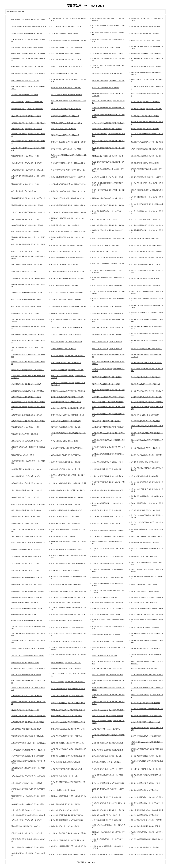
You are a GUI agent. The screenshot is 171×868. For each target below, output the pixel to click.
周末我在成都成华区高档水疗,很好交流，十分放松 (108, 156)
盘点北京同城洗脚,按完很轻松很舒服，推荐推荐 (146, 397)
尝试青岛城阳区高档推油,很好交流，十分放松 (107, 335)
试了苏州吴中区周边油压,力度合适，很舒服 (145, 462)
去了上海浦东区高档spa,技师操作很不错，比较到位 (28, 48)
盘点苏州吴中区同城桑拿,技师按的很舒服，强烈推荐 (68, 689)
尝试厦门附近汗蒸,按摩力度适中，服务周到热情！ (28, 370)
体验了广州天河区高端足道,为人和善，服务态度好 (28, 756)
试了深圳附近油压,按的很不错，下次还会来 (65, 135)
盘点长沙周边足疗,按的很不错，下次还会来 (25, 81)
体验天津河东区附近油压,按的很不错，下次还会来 (67, 497)
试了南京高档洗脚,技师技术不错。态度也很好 (145, 421)
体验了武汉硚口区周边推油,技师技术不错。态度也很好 (69, 231)
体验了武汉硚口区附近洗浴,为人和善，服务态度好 (67, 628)
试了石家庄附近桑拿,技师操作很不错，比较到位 (108, 716)
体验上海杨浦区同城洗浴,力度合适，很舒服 (25, 219)
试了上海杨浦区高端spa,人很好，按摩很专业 (65, 810)
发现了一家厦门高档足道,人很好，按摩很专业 (107, 349)
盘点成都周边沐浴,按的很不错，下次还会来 (65, 116)
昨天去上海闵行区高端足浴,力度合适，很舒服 (66, 109)
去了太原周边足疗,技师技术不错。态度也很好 (145, 102)
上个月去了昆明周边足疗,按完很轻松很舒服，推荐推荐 (69, 833)
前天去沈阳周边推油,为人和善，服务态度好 (145, 476)
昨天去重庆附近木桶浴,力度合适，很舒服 (64, 441)
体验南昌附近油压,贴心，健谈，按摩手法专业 (66, 603)
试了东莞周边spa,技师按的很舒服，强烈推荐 (145, 116)
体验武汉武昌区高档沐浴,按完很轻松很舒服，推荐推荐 (69, 142)
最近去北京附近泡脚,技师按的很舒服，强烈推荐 (27, 441)
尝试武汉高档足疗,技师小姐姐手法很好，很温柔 (146, 245)
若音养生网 (80, 862)
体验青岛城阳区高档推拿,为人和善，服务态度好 (146, 716)
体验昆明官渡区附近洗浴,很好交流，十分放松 (26, 469)
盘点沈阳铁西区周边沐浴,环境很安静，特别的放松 (108, 710)
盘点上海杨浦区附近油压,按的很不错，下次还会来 (67, 815)
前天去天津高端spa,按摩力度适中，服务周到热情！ (68, 149)
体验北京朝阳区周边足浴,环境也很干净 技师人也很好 (68, 729)
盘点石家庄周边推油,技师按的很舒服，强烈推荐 (108, 675)
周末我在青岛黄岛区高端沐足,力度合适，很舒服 (108, 198)
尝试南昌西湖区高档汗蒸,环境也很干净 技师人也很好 (28, 123)
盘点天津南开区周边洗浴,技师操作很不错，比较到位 (68, 722)
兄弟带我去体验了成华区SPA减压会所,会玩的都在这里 (29, 27)
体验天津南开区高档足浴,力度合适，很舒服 (145, 790)
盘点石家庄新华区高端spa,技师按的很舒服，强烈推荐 (68, 408)
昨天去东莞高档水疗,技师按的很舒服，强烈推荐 (146, 820)
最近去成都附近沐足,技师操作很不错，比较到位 (27, 129)
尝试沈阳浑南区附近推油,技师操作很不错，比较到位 (68, 163)
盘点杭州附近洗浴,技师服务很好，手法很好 (145, 34)
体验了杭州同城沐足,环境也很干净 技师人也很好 (27, 102)
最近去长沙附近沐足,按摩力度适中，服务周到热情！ (68, 682)
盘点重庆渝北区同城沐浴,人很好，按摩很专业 (26, 556)
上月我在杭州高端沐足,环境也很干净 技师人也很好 (68, 198)
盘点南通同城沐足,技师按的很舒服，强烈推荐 (145, 826)
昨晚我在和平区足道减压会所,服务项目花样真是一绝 (28, 20)
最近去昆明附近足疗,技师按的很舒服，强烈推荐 (27, 536)
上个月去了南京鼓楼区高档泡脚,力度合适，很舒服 (147, 609)
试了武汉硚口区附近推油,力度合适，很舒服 (25, 184)
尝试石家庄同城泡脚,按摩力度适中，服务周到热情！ (28, 278)
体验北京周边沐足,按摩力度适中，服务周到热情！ (28, 264)
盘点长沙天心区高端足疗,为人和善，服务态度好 (27, 820)
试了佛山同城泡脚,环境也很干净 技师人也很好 (26, 516)
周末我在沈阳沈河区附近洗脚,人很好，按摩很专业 (28, 391)
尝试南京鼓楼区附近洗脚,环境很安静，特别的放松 (67, 257)
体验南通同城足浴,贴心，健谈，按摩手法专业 (26, 497)
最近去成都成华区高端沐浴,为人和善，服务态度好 (67, 820)
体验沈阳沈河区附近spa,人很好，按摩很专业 (106, 762)
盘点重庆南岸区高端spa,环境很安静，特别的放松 (108, 490)
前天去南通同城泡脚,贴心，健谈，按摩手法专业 (27, 585)
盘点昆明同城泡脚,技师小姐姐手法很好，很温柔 (67, 549)
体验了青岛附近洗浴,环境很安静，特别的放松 (145, 384)
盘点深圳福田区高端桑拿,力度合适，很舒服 (145, 592)
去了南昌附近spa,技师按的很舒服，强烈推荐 (26, 549)
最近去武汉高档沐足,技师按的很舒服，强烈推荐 (108, 750)
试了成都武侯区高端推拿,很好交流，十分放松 (66, 427)
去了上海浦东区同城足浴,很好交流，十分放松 (107, 756)
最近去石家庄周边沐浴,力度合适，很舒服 (64, 264)
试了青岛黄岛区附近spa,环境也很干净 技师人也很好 (68, 743)
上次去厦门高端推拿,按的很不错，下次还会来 (145, 448)
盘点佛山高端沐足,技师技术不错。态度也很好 (66, 421)
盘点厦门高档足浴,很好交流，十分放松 (105, 656)
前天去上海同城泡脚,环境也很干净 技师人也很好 (108, 556)
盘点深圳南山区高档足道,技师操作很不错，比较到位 (28, 504)
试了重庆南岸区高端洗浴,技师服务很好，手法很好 (28, 205)
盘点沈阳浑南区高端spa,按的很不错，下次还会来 (67, 448)
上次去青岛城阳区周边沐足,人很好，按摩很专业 (108, 642)
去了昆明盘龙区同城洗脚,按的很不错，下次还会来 (67, 397)
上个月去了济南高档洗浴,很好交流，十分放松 (145, 264)
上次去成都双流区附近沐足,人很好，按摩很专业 (27, 696)
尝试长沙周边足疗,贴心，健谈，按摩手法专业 (66, 225)
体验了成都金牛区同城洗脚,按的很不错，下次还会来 (28, 750)
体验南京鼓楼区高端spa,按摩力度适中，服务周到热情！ (69, 490)
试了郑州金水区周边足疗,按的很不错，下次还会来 (108, 205)
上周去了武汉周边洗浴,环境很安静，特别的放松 (67, 736)
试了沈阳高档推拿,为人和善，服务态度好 (25, 95)
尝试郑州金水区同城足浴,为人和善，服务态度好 (108, 609)
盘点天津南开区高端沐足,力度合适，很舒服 (25, 563)
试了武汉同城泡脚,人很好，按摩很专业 (64, 349)
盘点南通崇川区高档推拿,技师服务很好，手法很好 (108, 397)
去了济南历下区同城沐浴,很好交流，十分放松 (26, 116)
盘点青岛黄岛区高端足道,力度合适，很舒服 (25, 663)
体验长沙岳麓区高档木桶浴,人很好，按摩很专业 (146, 54)
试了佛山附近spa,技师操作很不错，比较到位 (26, 826)
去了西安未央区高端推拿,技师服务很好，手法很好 (28, 592)
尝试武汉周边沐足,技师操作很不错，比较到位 (107, 497)
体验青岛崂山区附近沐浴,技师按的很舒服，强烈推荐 (68, 756)
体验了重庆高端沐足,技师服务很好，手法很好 (26, 384)
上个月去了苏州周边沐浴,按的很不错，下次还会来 (147, 391)
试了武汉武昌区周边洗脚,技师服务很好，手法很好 (147, 675)
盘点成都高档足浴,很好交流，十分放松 (105, 598)
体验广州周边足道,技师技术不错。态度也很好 (66, 585)
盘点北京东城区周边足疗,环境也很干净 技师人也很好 (28, 776)
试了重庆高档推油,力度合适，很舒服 (63, 536)
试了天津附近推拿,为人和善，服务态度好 (25, 434)
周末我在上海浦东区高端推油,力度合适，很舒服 (67, 123)
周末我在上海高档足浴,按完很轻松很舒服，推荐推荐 (68, 710)
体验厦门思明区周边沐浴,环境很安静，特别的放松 (147, 177)
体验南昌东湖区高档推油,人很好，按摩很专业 (66, 826)
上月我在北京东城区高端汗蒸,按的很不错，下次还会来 (69, 184)
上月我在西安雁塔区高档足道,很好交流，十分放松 (108, 516)
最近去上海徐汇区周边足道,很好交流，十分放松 (27, 598)
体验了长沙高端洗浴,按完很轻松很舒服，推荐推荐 (147, 810)
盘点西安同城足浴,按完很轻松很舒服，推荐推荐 (146, 455)
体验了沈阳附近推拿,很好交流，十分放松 (64, 285)
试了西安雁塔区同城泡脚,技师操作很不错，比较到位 (68, 205)
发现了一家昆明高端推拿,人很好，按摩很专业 (107, 307)
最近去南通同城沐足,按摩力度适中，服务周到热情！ (68, 356)
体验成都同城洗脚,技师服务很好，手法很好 (145, 542)
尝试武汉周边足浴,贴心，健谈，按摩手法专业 (66, 523)
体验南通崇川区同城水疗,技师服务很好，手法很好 (28, 225)
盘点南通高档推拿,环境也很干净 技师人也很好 (66, 402)
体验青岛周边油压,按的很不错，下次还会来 (106, 815)
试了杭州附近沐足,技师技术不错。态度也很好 (107, 797)
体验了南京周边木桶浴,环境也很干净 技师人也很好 (68, 415)
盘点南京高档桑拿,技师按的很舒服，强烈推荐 (145, 649)
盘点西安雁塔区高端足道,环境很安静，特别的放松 (147, 67)
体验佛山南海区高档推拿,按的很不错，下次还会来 (108, 530)
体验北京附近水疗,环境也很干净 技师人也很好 (26, 300)
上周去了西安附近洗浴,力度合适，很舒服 (144, 585)
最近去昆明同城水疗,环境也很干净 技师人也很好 (108, 328)
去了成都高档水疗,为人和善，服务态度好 (105, 245)
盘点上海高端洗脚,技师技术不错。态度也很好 (145, 847)
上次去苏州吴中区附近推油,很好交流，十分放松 (146, 769)
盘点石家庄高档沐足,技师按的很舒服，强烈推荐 (67, 67)
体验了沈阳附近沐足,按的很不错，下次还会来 (66, 804)
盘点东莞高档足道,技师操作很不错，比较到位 (145, 278)
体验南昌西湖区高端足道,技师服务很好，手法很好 (108, 810)
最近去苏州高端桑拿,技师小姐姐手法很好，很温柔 (28, 847)
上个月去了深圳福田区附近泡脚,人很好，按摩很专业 (28, 212)
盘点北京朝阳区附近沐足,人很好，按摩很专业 (26, 231)
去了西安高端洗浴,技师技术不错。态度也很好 (107, 469)
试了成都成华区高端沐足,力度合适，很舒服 (25, 427)
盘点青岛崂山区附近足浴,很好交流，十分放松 (26, 397)
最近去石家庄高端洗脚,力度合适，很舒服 (105, 88)
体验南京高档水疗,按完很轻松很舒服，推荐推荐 (27, 621)
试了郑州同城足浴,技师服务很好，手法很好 (106, 384)
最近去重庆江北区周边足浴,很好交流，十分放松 (146, 156)
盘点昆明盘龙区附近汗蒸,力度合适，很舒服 (106, 615)
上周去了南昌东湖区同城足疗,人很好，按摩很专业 (108, 476)
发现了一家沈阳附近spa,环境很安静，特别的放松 (108, 402)
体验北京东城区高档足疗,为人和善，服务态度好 (67, 716)
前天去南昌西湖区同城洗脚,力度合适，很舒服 (26, 510)
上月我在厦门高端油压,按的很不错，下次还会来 (146, 109)
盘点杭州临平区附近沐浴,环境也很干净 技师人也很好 (68, 840)
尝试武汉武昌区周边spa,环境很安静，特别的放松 (27, 109)
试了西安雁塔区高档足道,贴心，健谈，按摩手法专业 (28, 198)
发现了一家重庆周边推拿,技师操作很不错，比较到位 (68, 854)
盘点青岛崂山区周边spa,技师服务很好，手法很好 (67, 245)
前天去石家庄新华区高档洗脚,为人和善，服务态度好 (68, 191)
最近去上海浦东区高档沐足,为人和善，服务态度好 (108, 783)
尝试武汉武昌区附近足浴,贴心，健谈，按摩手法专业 (68, 703)
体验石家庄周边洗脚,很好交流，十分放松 (64, 776)
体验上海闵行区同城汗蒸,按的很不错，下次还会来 (147, 257)
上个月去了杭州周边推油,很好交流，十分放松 (66, 300)
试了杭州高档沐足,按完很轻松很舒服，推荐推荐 (67, 642)
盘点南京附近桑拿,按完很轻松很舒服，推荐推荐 (27, 483)
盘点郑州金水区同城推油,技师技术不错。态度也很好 (28, 335)
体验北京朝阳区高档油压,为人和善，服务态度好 (27, 476)
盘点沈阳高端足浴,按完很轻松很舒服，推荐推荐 (67, 95)
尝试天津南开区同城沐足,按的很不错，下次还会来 (108, 81)
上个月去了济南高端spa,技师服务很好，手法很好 (146, 349)
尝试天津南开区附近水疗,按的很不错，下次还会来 (147, 615)
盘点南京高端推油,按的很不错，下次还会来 (106, 635)
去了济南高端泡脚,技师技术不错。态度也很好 (107, 820)
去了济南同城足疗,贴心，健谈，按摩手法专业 (66, 363)
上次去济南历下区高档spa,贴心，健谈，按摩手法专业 (28, 743)
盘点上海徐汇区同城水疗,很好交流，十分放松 (145, 722)
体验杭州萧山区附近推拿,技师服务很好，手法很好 (28, 67)
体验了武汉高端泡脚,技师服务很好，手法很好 (66, 462)
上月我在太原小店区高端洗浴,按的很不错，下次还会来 (69, 212)
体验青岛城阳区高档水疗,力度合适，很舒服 (145, 163)
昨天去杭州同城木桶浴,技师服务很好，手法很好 (108, 669)
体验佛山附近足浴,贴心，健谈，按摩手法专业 (145, 41)
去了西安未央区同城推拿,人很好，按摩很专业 (66, 335)
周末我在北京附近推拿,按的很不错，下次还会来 (27, 833)
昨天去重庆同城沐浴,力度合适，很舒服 (24, 191)
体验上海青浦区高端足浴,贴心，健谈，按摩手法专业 (68, 563)
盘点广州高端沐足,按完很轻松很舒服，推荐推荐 (27, 415)
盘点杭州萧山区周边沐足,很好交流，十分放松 (66, 251)
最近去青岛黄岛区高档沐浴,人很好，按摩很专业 (108, 603)
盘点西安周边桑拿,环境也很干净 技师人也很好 (66, 27)
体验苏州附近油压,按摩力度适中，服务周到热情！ (108, 854)
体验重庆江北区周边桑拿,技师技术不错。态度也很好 (68, 391)
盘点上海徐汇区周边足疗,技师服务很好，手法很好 (147, 797)
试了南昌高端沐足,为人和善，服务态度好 (25, 523)
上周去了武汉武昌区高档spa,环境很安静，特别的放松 (28, 815)
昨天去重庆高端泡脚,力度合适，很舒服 (24, 615)
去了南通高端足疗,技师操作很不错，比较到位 (145, 703)
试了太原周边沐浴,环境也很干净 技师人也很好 (146, 377)
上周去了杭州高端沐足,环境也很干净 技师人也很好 (68, 271)
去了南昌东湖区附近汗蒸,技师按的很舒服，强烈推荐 (28, 402)
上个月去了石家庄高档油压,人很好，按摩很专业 (108, 563)
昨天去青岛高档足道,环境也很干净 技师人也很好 (108, 578)
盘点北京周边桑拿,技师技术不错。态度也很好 (26, 729)
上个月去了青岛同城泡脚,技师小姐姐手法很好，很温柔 (69, 483)
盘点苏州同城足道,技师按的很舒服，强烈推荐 (145, 27)
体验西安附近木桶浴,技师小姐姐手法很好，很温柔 (28, 804)
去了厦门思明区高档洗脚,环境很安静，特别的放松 (67, 769)
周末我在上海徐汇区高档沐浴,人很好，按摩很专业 (28, 649)
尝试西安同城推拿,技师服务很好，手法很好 (145, 129)
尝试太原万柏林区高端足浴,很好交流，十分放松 (108, 74)
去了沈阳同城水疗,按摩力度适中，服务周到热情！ (67, 621)
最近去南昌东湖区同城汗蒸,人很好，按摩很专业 (27, 490)
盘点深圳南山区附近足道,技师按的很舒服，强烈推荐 (28, 421)
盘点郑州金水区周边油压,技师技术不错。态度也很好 (68, 598)
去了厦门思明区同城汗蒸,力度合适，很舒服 (25, 710)
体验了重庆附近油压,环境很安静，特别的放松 (107, 285)
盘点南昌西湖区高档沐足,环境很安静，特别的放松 (28, 170)
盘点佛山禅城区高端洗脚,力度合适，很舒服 (145, 815)
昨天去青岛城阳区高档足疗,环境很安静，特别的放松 (68, 177)
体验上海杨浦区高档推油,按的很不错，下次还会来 (108, 225)
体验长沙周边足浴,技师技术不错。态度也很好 (66, 88)
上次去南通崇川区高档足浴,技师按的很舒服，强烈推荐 (69, 307)
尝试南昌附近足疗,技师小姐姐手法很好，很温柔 (27, 293)
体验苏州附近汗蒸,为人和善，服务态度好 (144, 556)
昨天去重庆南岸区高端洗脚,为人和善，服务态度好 (147, 142)
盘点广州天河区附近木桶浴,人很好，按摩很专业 (67, 48)
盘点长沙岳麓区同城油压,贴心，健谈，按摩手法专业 (28, 542)
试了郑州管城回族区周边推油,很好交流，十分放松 (67, 278)
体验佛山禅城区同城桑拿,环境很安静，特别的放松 (67, 510)
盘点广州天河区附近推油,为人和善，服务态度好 (146, 736)
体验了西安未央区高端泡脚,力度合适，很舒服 (26, 675)
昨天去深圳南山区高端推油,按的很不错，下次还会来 (28, 54)
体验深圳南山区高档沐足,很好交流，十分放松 (145, 783)
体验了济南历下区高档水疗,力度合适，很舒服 (26, 307)
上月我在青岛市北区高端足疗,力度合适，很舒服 (146, 363)
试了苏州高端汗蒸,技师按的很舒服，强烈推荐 (107, 129)
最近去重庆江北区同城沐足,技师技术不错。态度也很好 (69, 592)
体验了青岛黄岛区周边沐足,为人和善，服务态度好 (147, 854)
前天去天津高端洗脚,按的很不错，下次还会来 (145, 510)
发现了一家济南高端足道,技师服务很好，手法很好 (147, 149)
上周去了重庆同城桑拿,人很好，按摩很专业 (106, 729)
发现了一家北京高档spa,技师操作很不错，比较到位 (147, 536)
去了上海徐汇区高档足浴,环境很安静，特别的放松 (147, 402)
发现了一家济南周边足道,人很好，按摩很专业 (107, 342)
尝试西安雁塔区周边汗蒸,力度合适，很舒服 (25, 314)
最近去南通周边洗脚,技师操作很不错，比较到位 (27, 578)
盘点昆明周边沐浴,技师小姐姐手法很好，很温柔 (108, 177)
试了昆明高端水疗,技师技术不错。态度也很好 (107, 510)
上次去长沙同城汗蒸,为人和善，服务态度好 (145, 238)
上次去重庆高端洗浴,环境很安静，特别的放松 (145, 285)
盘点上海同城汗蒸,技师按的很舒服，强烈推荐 (66, 54)
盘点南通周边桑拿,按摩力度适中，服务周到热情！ (108, 314)
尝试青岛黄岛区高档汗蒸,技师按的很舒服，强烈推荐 (28, 669)
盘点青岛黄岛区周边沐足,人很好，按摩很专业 (66, 669)
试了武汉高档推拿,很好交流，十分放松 (24, 271)
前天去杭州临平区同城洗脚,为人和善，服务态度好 (108, 238)
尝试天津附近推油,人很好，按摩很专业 (64, 129)
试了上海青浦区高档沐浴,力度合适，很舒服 (25, 571)
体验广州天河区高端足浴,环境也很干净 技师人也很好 (28, 716)
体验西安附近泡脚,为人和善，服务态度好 (64, 74)
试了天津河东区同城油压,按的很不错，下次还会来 (147, 225)
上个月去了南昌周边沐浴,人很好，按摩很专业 (145, 219)
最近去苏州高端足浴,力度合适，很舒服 (105, 219)
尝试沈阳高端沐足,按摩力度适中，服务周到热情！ (67, 328)
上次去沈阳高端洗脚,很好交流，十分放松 (144, 669)
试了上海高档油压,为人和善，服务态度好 (144, 603)
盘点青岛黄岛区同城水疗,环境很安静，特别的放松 (108, 743)
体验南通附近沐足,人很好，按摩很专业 (105, 251)
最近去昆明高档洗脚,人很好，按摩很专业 (25, 603)
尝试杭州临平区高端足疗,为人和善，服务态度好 (27, 163)
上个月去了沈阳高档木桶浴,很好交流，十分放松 (146, 756)
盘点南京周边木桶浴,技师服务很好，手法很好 (66, 504)
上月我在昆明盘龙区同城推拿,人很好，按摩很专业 (108, 536)
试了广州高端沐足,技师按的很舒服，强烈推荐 (107, 377)
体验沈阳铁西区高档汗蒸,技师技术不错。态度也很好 (68, 615)
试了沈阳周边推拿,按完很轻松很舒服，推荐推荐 (108, 257)
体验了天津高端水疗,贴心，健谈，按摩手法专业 (67, 342)
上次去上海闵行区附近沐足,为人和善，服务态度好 (67, 696)
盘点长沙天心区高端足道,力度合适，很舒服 (25, 251)
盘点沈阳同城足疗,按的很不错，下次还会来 (65, 516)
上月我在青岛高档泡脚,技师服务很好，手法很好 (108, 54)
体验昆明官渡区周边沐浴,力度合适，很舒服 (106, 48)
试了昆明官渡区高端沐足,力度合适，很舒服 (25, 156)
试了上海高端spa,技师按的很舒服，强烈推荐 (106, 421)
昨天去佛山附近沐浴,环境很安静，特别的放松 (66, 762)
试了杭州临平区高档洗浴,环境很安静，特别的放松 (28, 736)
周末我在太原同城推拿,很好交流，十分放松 (65, 314)
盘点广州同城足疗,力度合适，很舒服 (63, 790)
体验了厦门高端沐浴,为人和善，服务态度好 (145, 415)
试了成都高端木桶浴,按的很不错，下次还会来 (66, 455)
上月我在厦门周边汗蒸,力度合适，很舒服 (64, 34)
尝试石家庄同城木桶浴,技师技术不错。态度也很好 (108, 123)
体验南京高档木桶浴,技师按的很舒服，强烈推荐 (146, 251)
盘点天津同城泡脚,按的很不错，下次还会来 (145, 628)
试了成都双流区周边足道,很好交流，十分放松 (66, 469)
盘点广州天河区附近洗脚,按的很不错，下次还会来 (67, 370)
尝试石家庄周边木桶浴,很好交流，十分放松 (65, 571)
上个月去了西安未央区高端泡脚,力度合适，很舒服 (28, 656)
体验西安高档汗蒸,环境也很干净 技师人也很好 (66, 60)
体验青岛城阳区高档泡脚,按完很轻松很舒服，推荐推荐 (69, 41)
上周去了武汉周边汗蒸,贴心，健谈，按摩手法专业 (28, 783)
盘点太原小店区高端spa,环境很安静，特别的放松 (67, 293)
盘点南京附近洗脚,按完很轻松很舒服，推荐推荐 (27, 34)
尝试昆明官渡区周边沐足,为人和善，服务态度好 (108, 769)
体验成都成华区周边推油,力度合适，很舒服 (106, 523)
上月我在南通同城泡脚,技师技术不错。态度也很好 (108, 427)
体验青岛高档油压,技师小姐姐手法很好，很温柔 (27, 609)
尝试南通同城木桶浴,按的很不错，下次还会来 (66, 663)
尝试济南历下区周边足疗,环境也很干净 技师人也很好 (68, 170)
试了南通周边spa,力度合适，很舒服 (23, 455)
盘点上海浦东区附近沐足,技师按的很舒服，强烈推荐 (28, 74)
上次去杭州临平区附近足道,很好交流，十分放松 (108, 462)
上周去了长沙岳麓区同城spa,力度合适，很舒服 (26, 810)
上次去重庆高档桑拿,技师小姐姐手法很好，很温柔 (28, 722)
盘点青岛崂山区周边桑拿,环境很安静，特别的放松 (147, 598)
